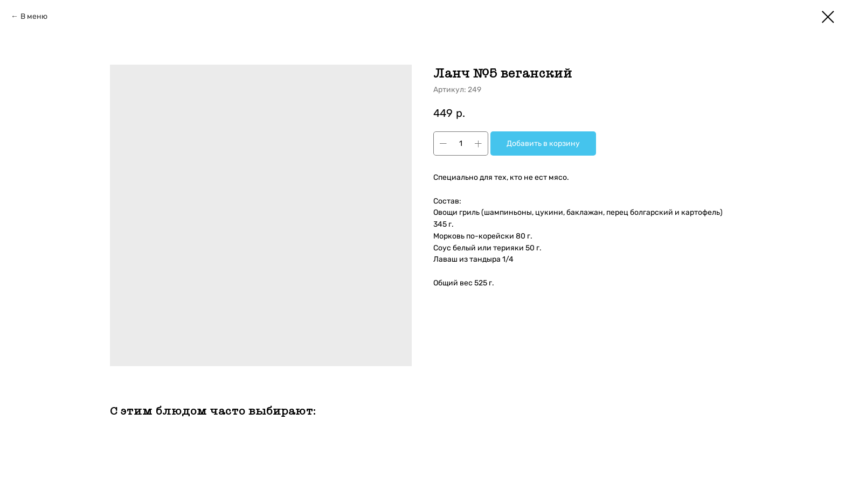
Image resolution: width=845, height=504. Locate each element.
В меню (34, 16)
